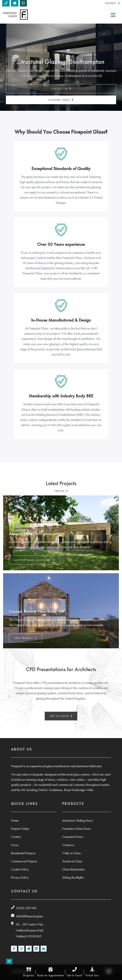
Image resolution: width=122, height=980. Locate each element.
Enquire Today (61, 100)
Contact (112, 3)
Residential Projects (23, 853)
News (15, 845)
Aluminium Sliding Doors (77, 821)
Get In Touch (75, 972)
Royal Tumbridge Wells (79, 790)
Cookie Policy (20, 869)
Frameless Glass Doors (76, 829)
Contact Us (61, 89)
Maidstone (56, 790)
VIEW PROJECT (25, 638)
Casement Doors (73, 837)
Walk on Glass (71, 853)
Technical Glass (72, 861)
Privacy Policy (20, 877)
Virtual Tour (92, 972)
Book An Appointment (51, 972)
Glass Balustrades (73, 869)
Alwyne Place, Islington (35, 560)
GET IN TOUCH (61, 716)
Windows (68, 845)
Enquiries (29, 972)
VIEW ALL (61, 491)
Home (15, 821)
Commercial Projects (24, 861)
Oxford (43, 790)
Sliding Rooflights (73, 877)
